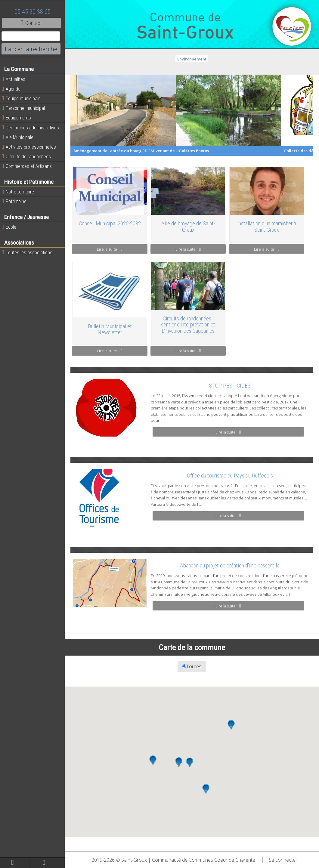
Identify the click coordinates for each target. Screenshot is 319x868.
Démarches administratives (32, 128)
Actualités (15, 79)
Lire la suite (111, 249)
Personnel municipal (25, 108)
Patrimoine (16, 201)
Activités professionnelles (30, 147)
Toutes (193, 672)
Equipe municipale (23, 98)
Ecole (11, 227)
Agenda (13, 89)
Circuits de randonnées (28, 156)
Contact (33, 23)
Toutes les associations (29, 252)
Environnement (193, 59)
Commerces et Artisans (28, 166)
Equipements (18, 118)
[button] (232, 731)
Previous (67, 115)
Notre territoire (19, 192)
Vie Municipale (19, 137)
